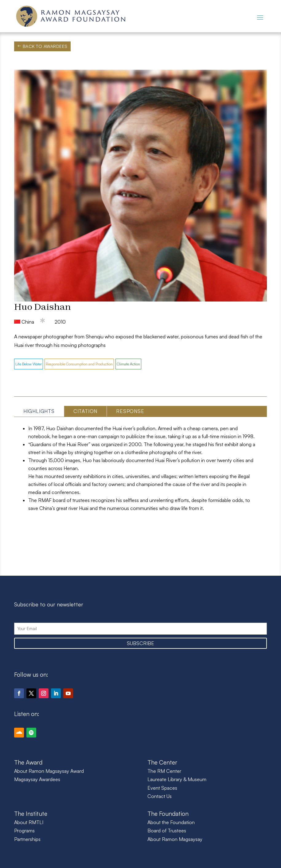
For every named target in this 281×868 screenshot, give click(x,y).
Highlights (39, 411)
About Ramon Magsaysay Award (49, 771)
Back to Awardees (45, 46)
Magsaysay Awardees (37, 779)
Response (130, 411)
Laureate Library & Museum (177, 779)
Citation (85, 411)
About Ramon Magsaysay (175, 839)
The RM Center (164, 771)
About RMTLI (29, 822)
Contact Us (160, 796)
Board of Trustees (167, 831)
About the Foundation (171, 822)
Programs (24, 831)
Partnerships (27, 839)
